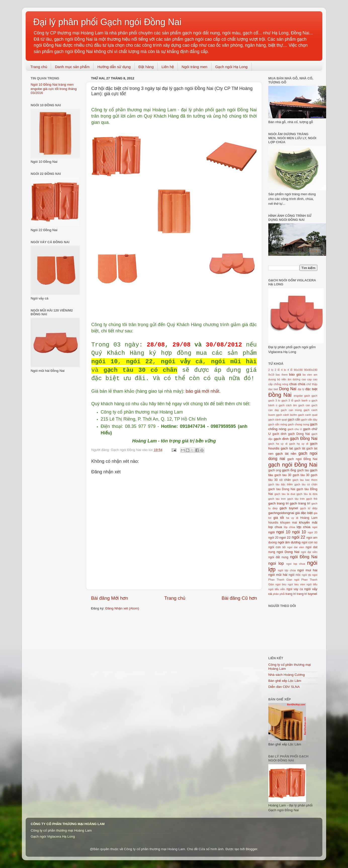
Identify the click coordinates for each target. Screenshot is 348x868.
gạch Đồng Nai (304, 438)
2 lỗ (277, 370)
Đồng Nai (280, 395)
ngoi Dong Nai (288, 552)
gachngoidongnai (281, 513)
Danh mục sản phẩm (72, 67)
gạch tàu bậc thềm (281, 484)
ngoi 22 (285, 538)
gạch (314, 396)
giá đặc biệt (304, 513)
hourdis (273, 523)
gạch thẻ (312, 499)
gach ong (275, 470)
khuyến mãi (308, 522)
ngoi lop (276, 563)
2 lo (271, 370)
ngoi (315, 527)
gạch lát (300, 448)
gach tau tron (277, 499)
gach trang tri (278, 503)
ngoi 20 (313, 532)
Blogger (251, 849)
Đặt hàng (146, 67)
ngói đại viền (309, 552)
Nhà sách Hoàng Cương (287, 675)
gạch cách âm (288, 405)
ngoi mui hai (307, 570)
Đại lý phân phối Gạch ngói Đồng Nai (107, 22)
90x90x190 (311, 370)
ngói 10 (299, 532)
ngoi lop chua (296, 564)
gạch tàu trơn (296, 499)
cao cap (307, 379)
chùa (302, 384)
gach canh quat (308, 415)
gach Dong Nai (299, 434)
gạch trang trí (300, 503)
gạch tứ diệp (309, 508)
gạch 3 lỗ (287, 400)
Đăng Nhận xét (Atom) (122, 608)
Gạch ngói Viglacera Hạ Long (53, 836)
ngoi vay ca (295, 589)
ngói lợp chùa (287, 570)
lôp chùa (289, 527)
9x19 (271, 375)
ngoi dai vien (296, 547)
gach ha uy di (278, 444)
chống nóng (281, 384)
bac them (281, 375)
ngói (272, 532)
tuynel (313, 594)
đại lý (301, 389)
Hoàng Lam (309, 518)
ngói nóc (295, 575)
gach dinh (280, 434)
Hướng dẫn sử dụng (114, 67)
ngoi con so (309, 542)
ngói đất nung (278, 557)
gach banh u (302, 400)
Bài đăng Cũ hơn (239, 598)
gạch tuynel (289, 508)
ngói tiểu (312, 584)
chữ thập (312, 384)
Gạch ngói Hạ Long (231, 67)
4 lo (284, 370)
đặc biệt (311, 389)
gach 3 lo (274, 400)
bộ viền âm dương (289, 379)
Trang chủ (39, 67)
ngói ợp (306, 575)
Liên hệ (168, 67)
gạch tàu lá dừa (307, 494)
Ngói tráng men (194, 67)
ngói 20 (273, 538)
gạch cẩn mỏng (278, 424)
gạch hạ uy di (299, 444)
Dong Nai (288, 389)
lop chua (275, 527)
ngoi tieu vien (296, 584)
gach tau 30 (283, 475)
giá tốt (279, 518)
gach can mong (291, 410)
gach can (304, 405)
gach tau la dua (285, 494)
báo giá (295, 374)
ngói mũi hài (278, 575)
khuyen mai (289, 523)
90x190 (298, 370)
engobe (298, 396)
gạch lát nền (286, 454)
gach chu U (295, 429)
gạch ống (289, 470)
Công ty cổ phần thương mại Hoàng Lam (61, 830)
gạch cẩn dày (309, 420)
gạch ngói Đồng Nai (293, 465)
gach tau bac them (305, 480)
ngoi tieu (281, 584)
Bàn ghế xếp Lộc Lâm (285, 681)
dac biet (273, 389)
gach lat (287, 448)
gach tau (303, 470)
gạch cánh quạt (278, 420)
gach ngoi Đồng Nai (302, 459)
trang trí (302, 594)
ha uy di (292, 518)
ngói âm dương (289, 542)
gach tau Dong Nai (282, 489)
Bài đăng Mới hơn (110, 598)
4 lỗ (290, 370)
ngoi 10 (283, 532)
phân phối (279, 594)
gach (307, 396)
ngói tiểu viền (277, 589)
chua (293, 384)
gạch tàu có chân (306, 484)
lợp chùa (304, 527)
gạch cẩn (294, 420)
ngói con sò (277, 547)
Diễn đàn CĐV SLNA (284, 687)
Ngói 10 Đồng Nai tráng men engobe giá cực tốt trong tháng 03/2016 (54, 89)
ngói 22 (298, 537)
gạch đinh (281, 439)
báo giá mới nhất (202, 391)
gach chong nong (298, 424)
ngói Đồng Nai (304, 557)
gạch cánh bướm (287, 415)
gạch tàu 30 (301, 475)
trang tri (291, 594)
